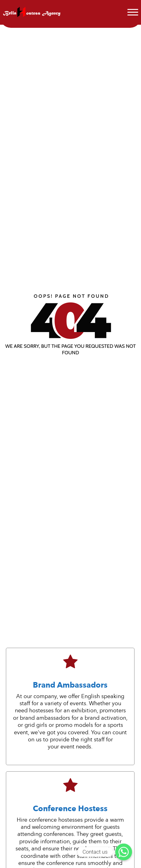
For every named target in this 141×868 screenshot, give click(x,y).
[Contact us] (124, 852)
